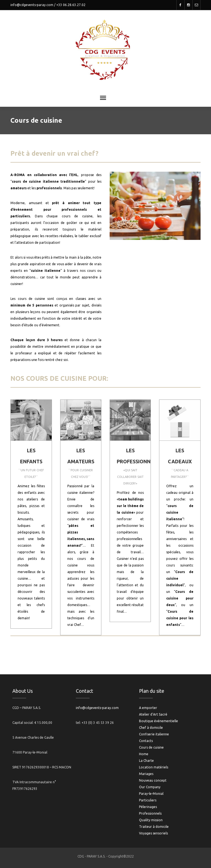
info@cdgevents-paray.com (32, 5)
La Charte (146, 761)
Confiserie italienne (154, 734)
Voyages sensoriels (153, 833)
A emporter (148, 708)
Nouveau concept (153, 780)
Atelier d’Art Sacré (153, 714)
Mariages (146, 774)
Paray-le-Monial (151, 794)
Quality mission (151, 820)
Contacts (146, 741)
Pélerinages (148, 807)
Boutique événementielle (159, 721)
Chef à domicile (151, 728)
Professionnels (150, 813)
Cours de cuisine (151, 747)
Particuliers (148, 800)
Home (144, 754)
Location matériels (154, 767)
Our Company (150, 787)
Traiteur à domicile (154, 827)
